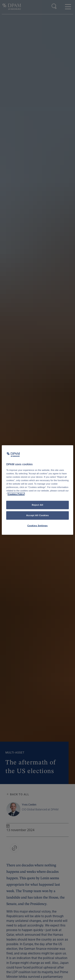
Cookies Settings (37, 526)
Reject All (37, 505)
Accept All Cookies (37, 515)
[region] (37, 490)
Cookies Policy (16, 494)
